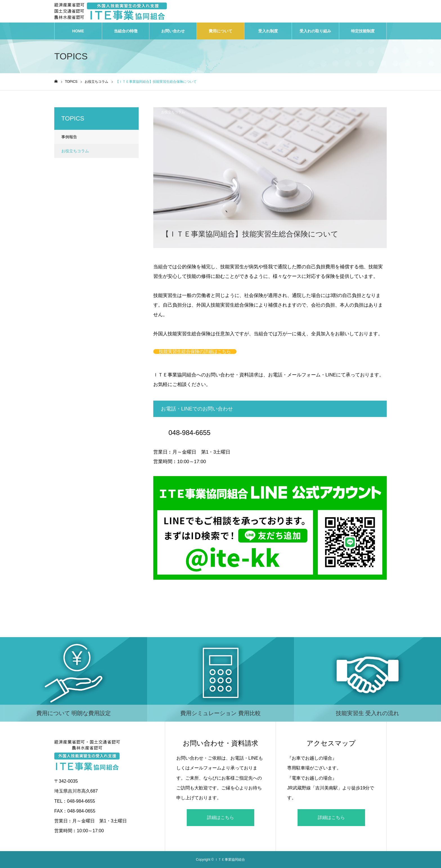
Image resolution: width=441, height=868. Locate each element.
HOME (78, 31)
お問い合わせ (173, 31)
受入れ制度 (268, 31)
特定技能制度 (363, 31)
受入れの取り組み (315, 31)
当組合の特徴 (126, 31)
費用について (220, 31)
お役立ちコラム (173, 112)
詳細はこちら (220, 817)
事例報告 (69, 137)
